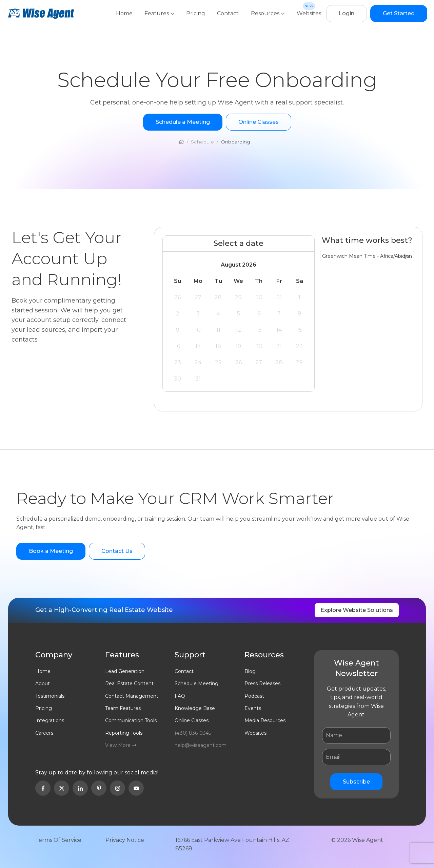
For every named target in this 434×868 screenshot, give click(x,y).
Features (160, 13)
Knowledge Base (195, 708)
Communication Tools (131, 720)
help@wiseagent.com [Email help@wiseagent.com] (201, 745)
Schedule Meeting (196, 683)
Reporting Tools (124, 733)
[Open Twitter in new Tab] (62, 788)
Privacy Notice (125, 840)
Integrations (50, 720)
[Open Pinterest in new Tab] (99, 788)
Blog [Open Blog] (250, 671)
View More (121, 745)
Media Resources (265, 720)
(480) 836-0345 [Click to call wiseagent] (193, 733)
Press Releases (262, 683)
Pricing (196, 13)
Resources (268, 13)
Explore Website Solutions (357, 610)
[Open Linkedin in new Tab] (80, 788)
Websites (309, 13)
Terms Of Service (58, 840)
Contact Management (132, 696)
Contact (229, 13)
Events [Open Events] (253, 708)
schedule (202, 142)
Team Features (123, 708)
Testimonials (50, 696)
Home (125, 13)
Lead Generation (125, 671)
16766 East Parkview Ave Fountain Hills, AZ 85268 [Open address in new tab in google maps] (232, 844)
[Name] (356, 735)
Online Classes (192, 720)
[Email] (356, 757)
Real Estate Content (129, 683)
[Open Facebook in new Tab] (43, 788)
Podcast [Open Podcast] (254, 696)
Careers (44, 733)
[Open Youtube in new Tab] (136, 788)
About (43, 683)
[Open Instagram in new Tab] (117, 788)
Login (347, 13)
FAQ (180, 696)
